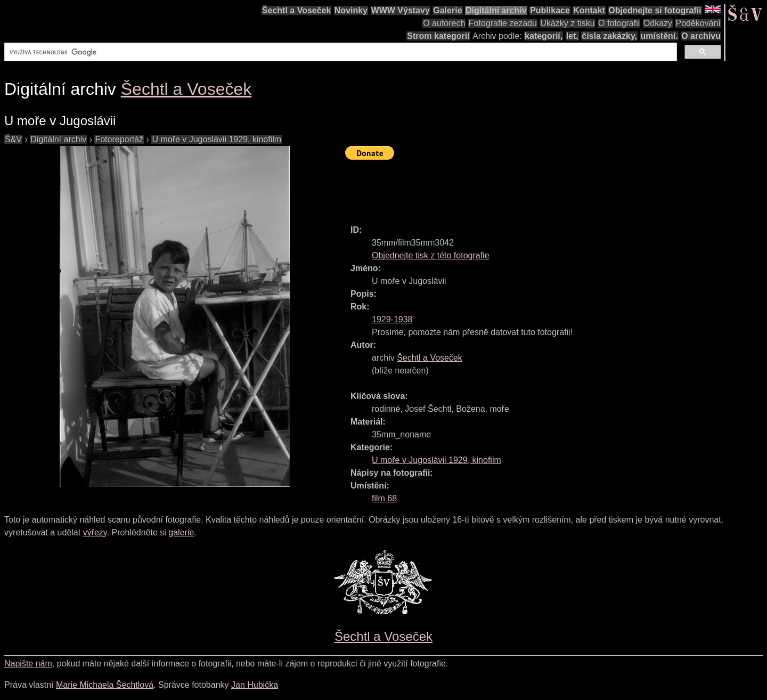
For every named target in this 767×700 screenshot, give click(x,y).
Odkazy (658, 23)
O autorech (444, 23)
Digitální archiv (496, 10)
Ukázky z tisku (567, 23)
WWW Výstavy (401, 10)
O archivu (701, 36)
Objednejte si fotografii (655, 10)
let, (572, 36)
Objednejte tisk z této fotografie (431, 255)
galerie (181, 532)
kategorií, (544, 36)
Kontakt (589, 10)
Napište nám (28, 664)
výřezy (95, 532)
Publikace (550, 10)
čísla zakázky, (609, 36)
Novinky (351, 10)
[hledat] (340, 52)
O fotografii (619, 23)
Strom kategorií (438, 36)
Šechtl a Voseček (297, 10)
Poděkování (698, 23)
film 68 (384, 498)
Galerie (447, 10)
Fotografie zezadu (503, 23)
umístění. (659, 36)
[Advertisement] (539, 188)
